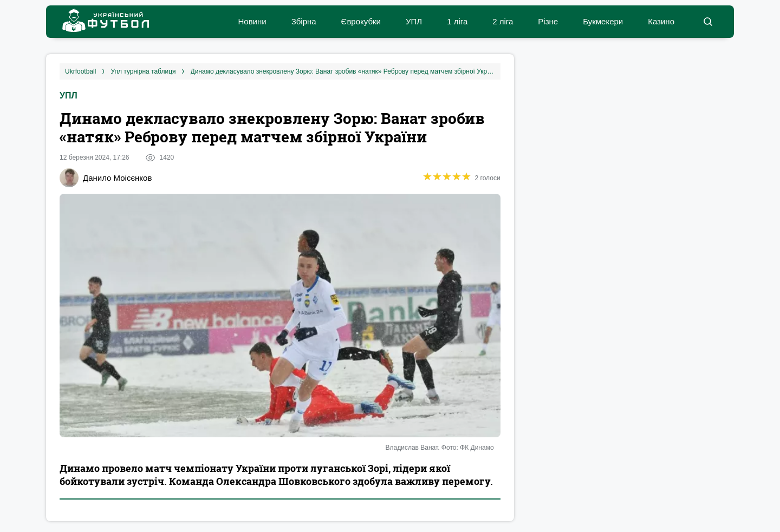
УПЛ (414, 21)
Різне (548, 21)
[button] (708, 22)
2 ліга (503, 21)
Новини (252, 21)
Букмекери (603, 21)
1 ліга (457, 21)
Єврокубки (361, 21)
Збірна (304, 21)
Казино (661, 21)
